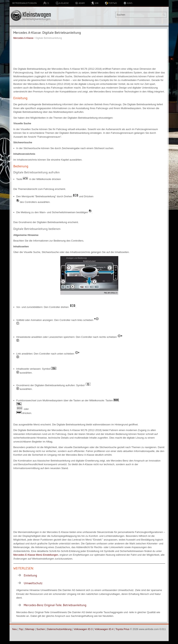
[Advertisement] (89, 53)
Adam (80, 3)
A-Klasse (62, 3)
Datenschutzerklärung (59, 629)
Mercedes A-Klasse (23, 38)
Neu (15, 629)
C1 (46, 3)
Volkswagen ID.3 (83, 629)
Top (21, 629)
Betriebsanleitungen (25, 3)
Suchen (41, 629)
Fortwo (111, 3)
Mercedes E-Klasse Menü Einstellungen (36, 555)
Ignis (128, 3)
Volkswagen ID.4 (104, 629)
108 (95, 3)
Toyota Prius (122, 629)
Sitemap (30, 629)
